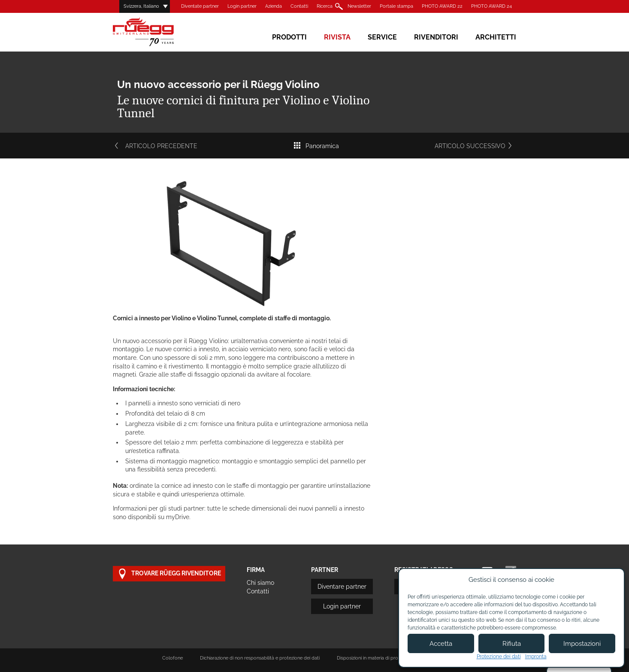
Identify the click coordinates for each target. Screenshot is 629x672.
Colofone (172, 658)
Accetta (441, 644)
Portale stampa (396, 6)
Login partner (242, 6)
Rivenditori (436, 37)
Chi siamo (260, 583)
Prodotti (289, 37)
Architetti (496, 37)
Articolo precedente (155, 146)
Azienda (274, 6)
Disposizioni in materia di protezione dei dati (384, 658)
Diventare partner (342, 587)
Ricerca (325, 6)
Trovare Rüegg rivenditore (169, 574)
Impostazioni (582, 644)
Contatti (299, 6)
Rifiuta (512, 644)
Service (382, 37)
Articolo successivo (475, 146)
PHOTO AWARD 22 (442, 6)
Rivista (337, 37)
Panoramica (316, 146)
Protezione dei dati (499, 657)
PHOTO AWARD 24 (491, 6)
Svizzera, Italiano (141, 6)
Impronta (536, 657)
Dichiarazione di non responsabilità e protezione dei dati (260, 658)
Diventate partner (200, 6)
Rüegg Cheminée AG (156, 32)
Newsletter (359, 6)
